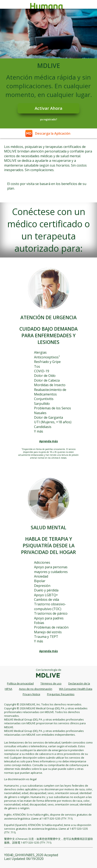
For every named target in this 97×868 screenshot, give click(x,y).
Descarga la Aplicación (53, 133)
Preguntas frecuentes (61, 694)
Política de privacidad (20, 683)
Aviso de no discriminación (36, 689)
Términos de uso (51, 683)
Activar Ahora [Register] (48, 108)
